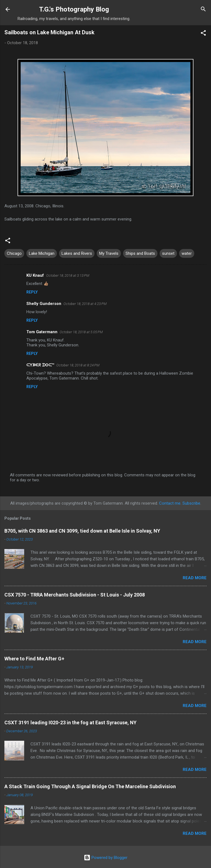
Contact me (170, 503)
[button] (203, 34)
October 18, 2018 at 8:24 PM (78, 365)
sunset (168, 253)
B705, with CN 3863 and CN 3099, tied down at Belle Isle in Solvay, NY (82, 531)
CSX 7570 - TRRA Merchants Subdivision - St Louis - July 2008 (75, 595)
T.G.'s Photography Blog (74, 9)
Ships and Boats (140, 253)
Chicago (14, 253)
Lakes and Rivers (77, 253)
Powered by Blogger (106, 858)
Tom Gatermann (42, 332)
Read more (195, 578)
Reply (32, 292)
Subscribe (191, 503)
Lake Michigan (42, 253)
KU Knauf (35, 275)
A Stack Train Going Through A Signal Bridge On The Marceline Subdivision (90, 786)
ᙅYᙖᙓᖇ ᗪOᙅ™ (40, 365)
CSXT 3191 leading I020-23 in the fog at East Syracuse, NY (70, 723)
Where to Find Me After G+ (34, 659)
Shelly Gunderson (44, 304)
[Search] (203, 10)
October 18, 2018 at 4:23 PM (85, 304)
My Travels (109, 253)
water (187, 253)
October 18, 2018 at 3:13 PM (68, 275)
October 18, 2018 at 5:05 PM (81, 332)
